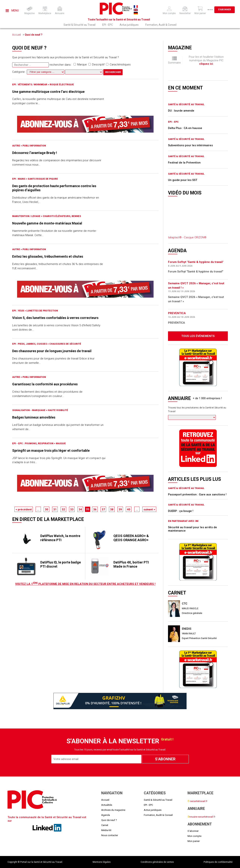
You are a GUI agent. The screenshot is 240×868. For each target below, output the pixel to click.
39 (120, 509)
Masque (61, 443)
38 (112, 509)
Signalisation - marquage (29, 410)
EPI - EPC (108, 25)
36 (95, 509)
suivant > (149, 509)
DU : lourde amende (181, 111)
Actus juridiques (129, 25)
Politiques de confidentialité (218, 862)
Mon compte (194, 836)
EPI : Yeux (18, 311)
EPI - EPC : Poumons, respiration (33, 443)
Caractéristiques (118, 65)
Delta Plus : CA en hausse (185, 128)
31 (55, 509)
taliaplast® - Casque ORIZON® (187, 237)
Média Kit (106, 830)
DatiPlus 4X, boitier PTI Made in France (131, 564)
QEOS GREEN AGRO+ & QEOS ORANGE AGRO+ (131, 538)
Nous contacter (110, 835)
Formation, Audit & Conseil (161, 25)
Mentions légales (102, 862)
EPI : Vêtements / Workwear (30, 85)
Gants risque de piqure (43, 179)
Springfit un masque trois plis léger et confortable (51, 451)
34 (80, 509)
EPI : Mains (19, 179)
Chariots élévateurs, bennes (62, 216)
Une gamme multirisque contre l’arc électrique (48, 92)
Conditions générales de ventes (157, 862)
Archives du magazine (113, 810)
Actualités (107, 805)
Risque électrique (62, 85)
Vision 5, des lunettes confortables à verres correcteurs (55, 318)
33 (72, 509)
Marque (80, 65)
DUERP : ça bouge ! (181, 511)
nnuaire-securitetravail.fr (201, 817)
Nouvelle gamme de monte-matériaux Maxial (47, 223)
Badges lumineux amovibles (34, 417)
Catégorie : (39, 72)
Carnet (105, 825)
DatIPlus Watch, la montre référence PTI (60, 538)
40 (129, 509)
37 (103, 509)
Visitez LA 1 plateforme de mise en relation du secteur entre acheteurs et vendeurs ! (85, 584)
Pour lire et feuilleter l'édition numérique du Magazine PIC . (206, 60)
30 (46, 509)
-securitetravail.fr (197, 801)
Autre (16, 146)
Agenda (106, 815)
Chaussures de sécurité (65, 344)
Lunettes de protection (42, 311)
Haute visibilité (58, 410)
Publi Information (34, 146)
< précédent (24, 509)
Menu (12, 11)
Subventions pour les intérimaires (190, 145)
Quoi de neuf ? (34, 35)
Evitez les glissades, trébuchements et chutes (48, 256)
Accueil (16, 35)
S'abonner (225, 10)
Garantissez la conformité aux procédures (45, 384)
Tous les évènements (198, 336)
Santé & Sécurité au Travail (79, 25)
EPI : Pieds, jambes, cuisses (30, 344)
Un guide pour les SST (183, 180)
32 (63, 509)
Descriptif (96, 65)
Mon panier (194, 841)
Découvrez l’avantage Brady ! (35, 153)
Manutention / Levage (27, 216)
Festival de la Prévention (184, 163)
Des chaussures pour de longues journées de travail (52, 351)
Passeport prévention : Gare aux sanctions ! (197, 494)
